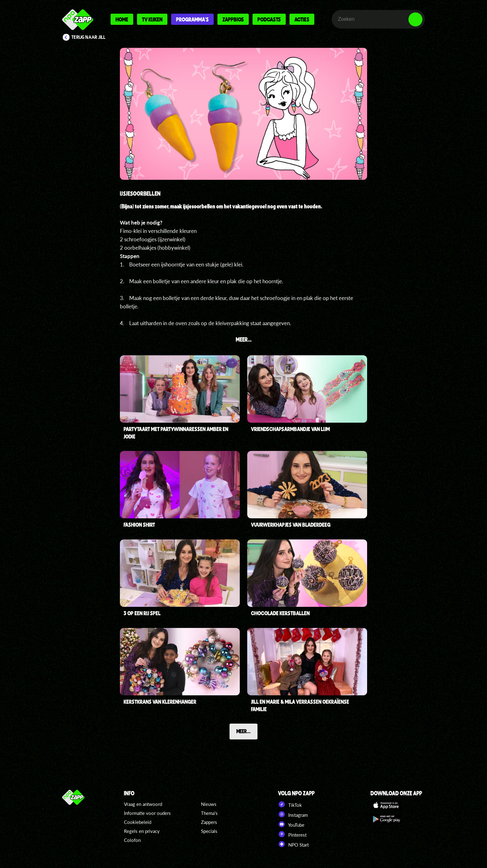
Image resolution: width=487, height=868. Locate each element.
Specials (209, 831)
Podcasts (269, 19)
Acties (302, 19)
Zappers (209, 822)
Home (122, 19)
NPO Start (293, 844)
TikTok (290, 804)
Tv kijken (152, 19)
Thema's (209, 813)
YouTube (291, 824)
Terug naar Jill (89, 37)
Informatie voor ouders (147, 813)
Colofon (132, 840)
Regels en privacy (142, 831)
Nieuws (209, 804)
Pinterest (292, 834)
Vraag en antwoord (143, 804)
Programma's (192, 19)
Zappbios (233, 19)
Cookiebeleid (138, 822)
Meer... (243, 731)
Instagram (293, 814)
